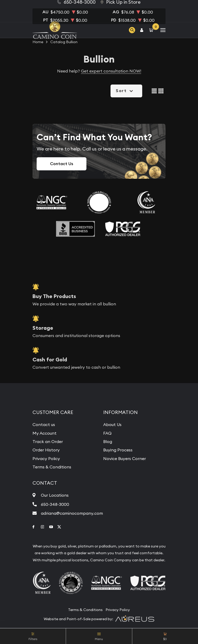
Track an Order (48, 441)
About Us (112, 424)
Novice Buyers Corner (125, 458)
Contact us (44, 424)
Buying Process (118, 450)
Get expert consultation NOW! (111, 71)
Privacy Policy (46, 458)
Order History (46, 450)
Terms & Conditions (52, 467)
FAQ (107, 433)
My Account (45, 433)
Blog (108, 441)
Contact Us (62, 164)
